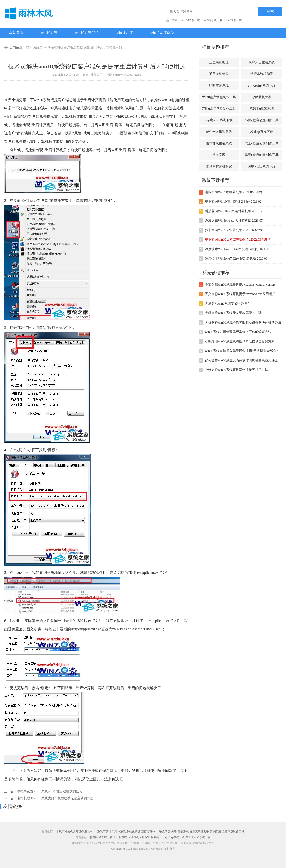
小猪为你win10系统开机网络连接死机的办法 (237, 370)
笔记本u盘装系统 (262, 109)
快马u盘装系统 (180, 831)
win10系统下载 (191, 20)
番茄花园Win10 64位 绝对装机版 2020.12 (234, 211)
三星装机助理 (219, 62)
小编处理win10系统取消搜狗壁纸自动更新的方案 (240, 341)
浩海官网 (219, 155)
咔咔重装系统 (219, 86)
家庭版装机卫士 (155, 837)
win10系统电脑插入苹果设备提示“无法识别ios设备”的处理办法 (243, 351)
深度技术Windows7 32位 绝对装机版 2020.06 (236, 259)
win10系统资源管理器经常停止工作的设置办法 (238, 332)
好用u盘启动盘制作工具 (219, 109)
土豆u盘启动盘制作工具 (219, 97)
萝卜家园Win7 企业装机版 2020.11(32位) (233, 230)
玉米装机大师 (136, 837)
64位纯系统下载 (213, 20)
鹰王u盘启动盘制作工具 (262, 143)
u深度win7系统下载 (219, 120)
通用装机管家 (219, 74)
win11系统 (125, 33)
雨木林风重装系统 (219, 143)
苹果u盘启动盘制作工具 (262, 155)
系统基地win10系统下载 (94, 831)
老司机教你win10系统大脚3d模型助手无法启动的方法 (55, 798)
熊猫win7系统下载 (101, 837)
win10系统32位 (87, 33)
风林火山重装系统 (262, 62)
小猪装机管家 (262, 97)
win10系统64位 (162, 33)
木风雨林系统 (117, 831)
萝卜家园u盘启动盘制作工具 (227, 831)
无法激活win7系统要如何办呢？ (228, 303)
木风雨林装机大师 (67, 831)
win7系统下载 (234, 20)
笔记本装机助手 (262, 74)
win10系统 (49, 33)
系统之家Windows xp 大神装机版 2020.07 (234, 221)
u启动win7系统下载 (262, 86)
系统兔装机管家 (136, 831)
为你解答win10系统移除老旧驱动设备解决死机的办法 (243, 322)
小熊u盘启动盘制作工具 (262, 120)
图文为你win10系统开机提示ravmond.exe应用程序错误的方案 (243, 294)
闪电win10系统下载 (262, 166)
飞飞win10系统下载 (158, 831)
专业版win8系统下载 (198, 837)
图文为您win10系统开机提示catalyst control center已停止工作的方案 (243, 285)
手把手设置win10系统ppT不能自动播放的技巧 (50, 791)
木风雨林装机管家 (219, 166)
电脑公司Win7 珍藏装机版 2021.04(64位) (233, 192)
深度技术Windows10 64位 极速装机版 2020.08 (237, 249)
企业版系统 (120, 837)
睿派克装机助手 (199, 831)
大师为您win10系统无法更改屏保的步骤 (233, 313)
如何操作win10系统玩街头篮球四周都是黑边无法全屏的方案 (243, 360)
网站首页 (16, 33)
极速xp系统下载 (262, 132)
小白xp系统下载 (175, 837)
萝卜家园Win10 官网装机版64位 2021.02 (233, 202)
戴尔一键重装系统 (219, 132)
